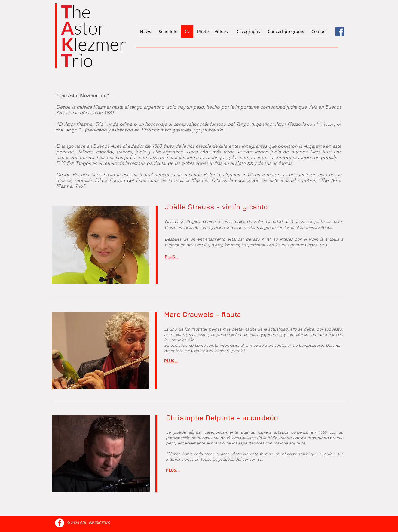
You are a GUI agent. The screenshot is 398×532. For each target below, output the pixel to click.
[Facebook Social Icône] (340, 32)
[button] (172, 257)
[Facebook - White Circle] (60, 523)
